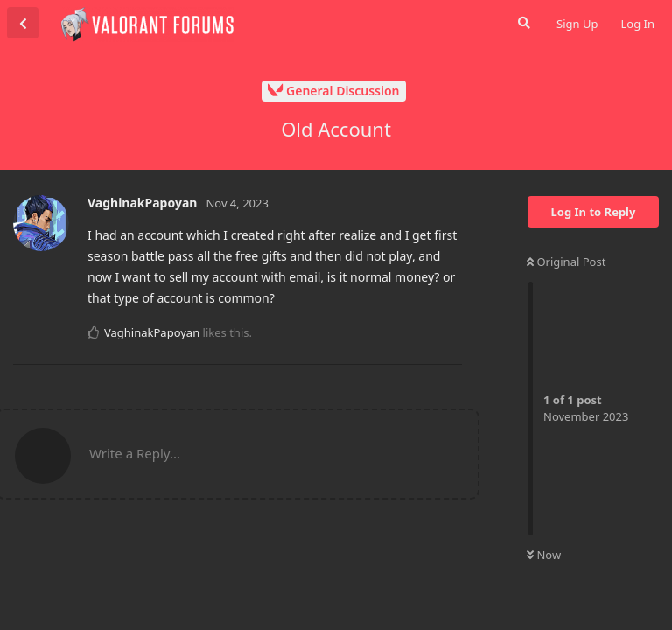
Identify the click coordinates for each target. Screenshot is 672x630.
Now (544, 555)
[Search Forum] (522, 23)
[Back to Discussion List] (23, 23)
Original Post (566, 262)
